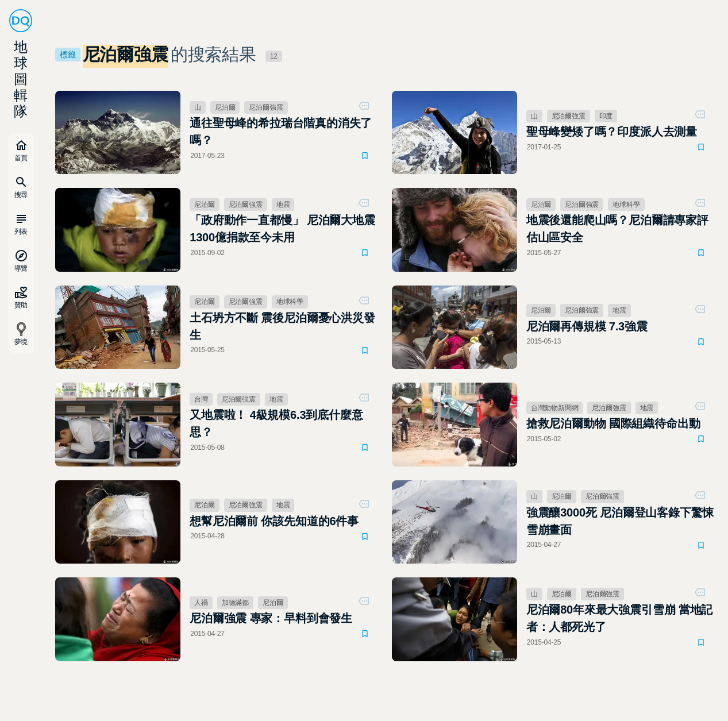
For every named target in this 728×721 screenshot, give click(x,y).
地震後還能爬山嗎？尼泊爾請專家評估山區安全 (617, 229)
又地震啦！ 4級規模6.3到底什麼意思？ (276, 423)
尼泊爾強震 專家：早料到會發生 (271, 618)
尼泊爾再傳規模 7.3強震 (587, 326)
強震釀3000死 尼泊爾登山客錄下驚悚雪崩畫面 (620, 521)
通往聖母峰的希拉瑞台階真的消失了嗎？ (281, 132)
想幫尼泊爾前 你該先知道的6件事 (274, 521)
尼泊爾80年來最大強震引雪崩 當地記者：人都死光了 (620, 618)
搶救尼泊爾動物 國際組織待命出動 (613, 423)
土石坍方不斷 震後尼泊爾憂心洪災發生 (282, 326)
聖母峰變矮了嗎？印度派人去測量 (612, 132)
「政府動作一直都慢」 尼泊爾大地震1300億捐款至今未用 (282, 229)
